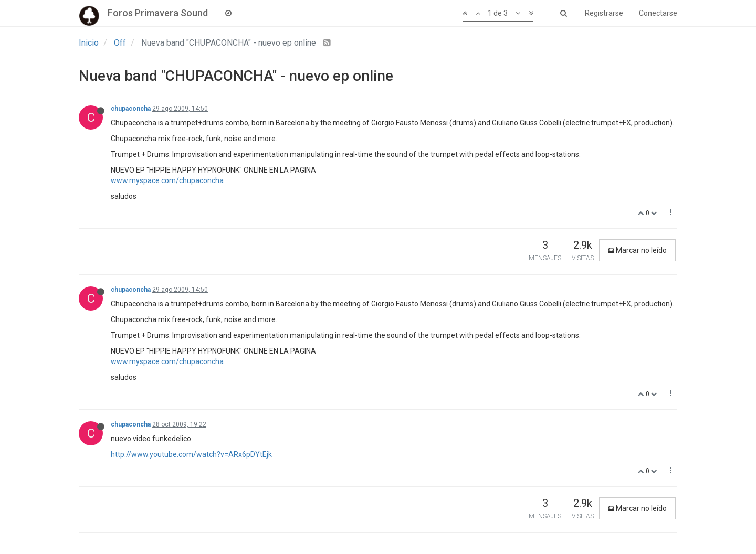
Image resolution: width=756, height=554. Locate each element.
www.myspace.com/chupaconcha (167, 180)
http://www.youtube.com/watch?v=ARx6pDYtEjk (191, 454)
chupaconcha (131, 109)
